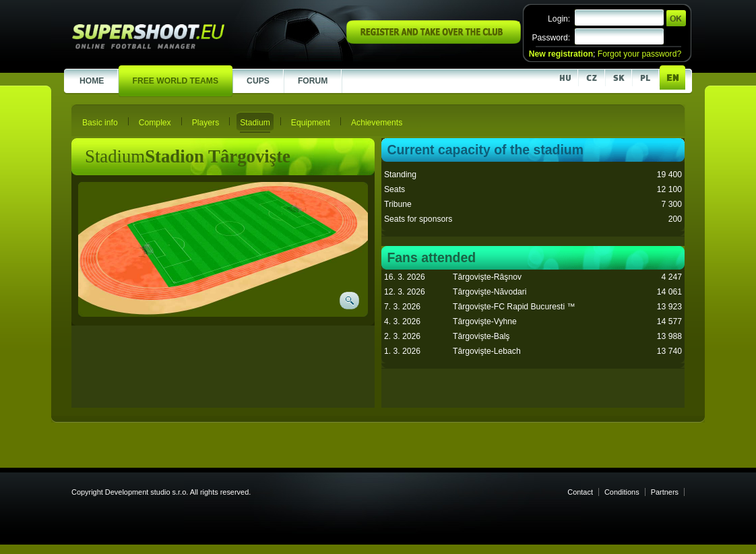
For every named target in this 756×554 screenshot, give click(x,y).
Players (206, 123)
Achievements (377, 123)
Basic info (100, 123)
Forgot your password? (639, 54)
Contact (580, 492)
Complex (155, 123)
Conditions (622, 492)
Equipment (311, 123)
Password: (551, 38)
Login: (559, 19)
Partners (665, 492)
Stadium (255, 123)
